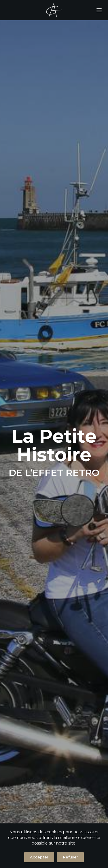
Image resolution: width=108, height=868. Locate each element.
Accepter (39, 857)
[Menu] (99, 10)
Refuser (70, 857)
